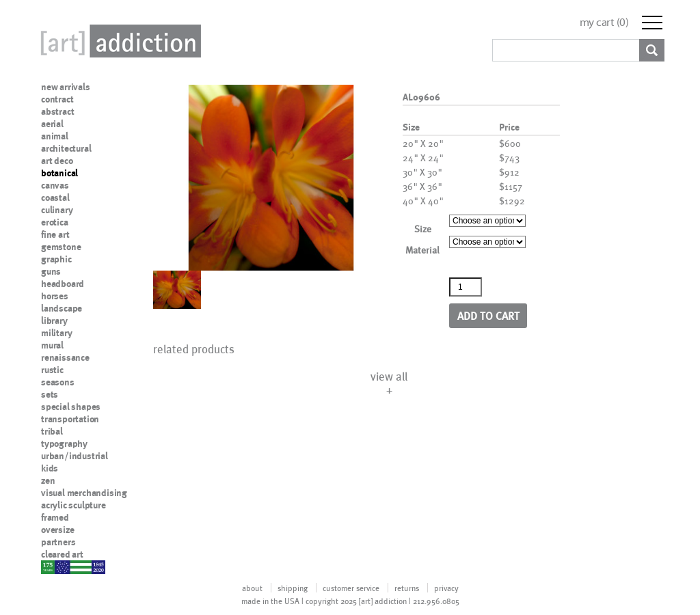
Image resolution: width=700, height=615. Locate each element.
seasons (58, 382)
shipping (293, 588)
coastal (55, 197)
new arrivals (66, 87)
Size (423, 229)
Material (422, 250)
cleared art (62, 554)
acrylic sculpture (73, 505)
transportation (70, 419)
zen (48, 480)
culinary (57, 210)
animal (55, 136)
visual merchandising (84, 493)
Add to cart (488, 315)
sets (50, 394)
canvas (55, 185)
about (252, 588)
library (54, 320)
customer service (351, 588)
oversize (57, 530)
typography (64, 443)
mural (52, 345)
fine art (55, 234)
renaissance (65, 357)
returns (407, 588)
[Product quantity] (466, 287)
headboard (63, 284)
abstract (57, 111)
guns (51, 271)
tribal (52, 431)
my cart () (604, 22)
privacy (446, 588)
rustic (52, 370)
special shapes (71, 407)
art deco (57, 161)
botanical (59, 173)
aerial (52, 124)
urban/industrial (75, 456)
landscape (62, 308)
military (56, 333)
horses (55, 296)
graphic (56, 259)
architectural (66, 148)
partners (58, 542)
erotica (55, 222)
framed (55, 517)
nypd (51, 566)
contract (57, 99)
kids (50, 468)
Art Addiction (118, 41)
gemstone (61, 247)
